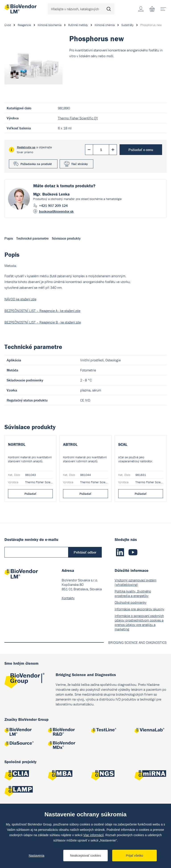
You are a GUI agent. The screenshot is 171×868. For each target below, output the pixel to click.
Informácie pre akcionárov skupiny (139, 654)
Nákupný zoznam (152, 9)
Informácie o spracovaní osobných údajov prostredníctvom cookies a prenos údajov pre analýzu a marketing (139, 667)
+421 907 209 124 (53, 206)
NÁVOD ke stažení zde (20, 299)
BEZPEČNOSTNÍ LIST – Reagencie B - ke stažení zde (43, 322)
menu (165, 7)
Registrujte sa (26, 147)
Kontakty (68, 643)
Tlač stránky (79, 164)
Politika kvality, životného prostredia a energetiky (133, 638)
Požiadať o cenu (141, 150)
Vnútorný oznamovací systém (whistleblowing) (135, 627)
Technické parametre (32, 238)
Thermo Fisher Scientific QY (78, 118)
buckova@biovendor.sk (56, 211)
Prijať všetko (134, 856)
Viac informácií (94, 835)
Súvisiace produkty (66, 238)
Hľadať (109, 9)
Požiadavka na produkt (36, 164)
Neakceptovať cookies (85, 856)
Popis (9, 238)
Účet (141, 9)
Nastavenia (37, 856)
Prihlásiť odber (85, 597)
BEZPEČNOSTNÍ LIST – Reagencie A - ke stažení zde (42, 311)
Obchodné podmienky (131, 647)
